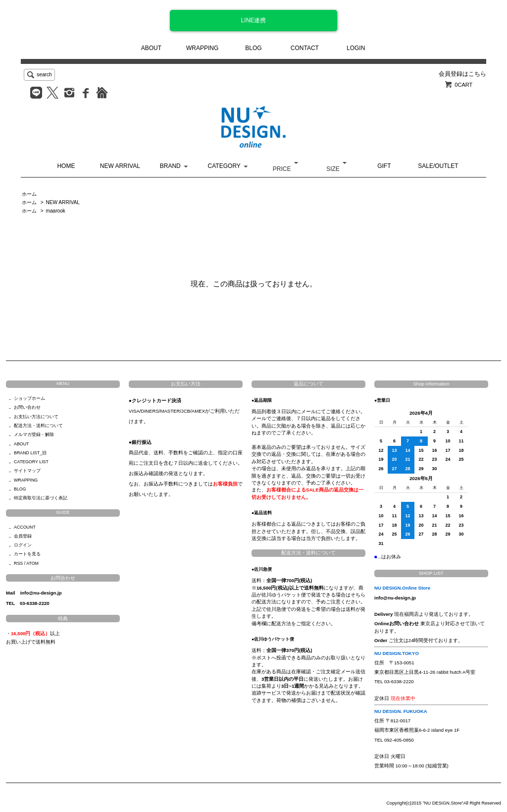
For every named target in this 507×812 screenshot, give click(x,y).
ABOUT (151, 48)
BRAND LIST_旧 (30, 453)
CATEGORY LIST (31, 462)
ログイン (23, 545)
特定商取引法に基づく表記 (41, 498)
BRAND (170, 166)
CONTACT (305, 48)
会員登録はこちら (462, 74)
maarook (55, 211)
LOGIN (356, 48)
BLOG (253, 48)
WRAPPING (202, 48)
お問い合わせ (27, 407)
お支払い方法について (36, 417)
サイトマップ (27, 471)
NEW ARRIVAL (120, 166)
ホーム (29, 194)
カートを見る (27, 554)
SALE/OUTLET (438, 166)
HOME (66, 166)
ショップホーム (29, 398)
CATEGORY (224, 166)
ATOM (32, 563)
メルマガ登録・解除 (34, 434)
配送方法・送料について (38, 426)
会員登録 (23, 536)
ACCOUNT (25, 527)
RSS (18, 563)
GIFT (384, 166)
